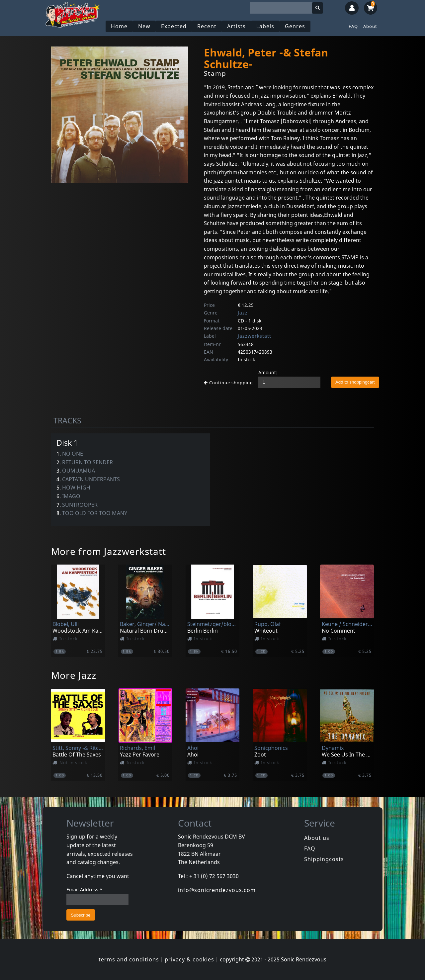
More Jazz (74, 675)
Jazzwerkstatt (255, 336)
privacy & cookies (189, 959)
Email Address (85, 890)
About (370, 26)
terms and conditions (129, 959)
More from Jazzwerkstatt (109, 551)
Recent (207, 26)
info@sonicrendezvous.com (217, 890)
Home (119, 26)
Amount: (268, 372)
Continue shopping (228, 383)
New (144, 26)
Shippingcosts (324, 859)
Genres (295, 26)
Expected (174, 26)
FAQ (353, 26)
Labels (265, 26)
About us (317, 838)
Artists (236, 26)
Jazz (243, 313)
